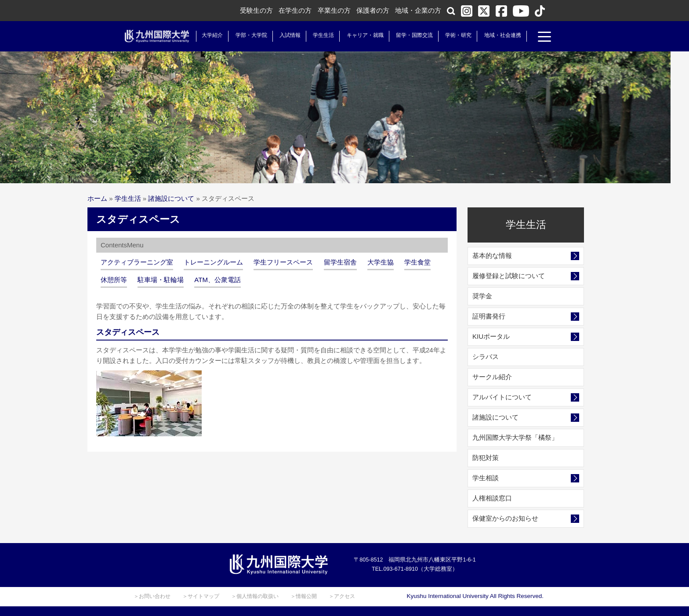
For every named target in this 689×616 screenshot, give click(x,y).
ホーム (97, 198)
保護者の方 (373, 10)
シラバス (486, 357)
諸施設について (171, 198)
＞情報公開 (304, 596)
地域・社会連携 (499, 35)
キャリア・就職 (362, 35)
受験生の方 (256, 10)
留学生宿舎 (340, 262)
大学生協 (381, 262)
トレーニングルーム (213, 262)
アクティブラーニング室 (137, 262)
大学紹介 (209, 35)
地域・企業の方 (418, 10)
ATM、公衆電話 (218, 280)
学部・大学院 (248, 35)
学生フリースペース (283, 262)
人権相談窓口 (492, 498)
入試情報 (287, 35)
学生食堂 (417, 262)
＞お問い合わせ (152, 596)
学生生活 (320, 35)
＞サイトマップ (201, 596)
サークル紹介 (492, 377)
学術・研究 (455, 35)
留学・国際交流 (411, 35)
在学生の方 (295, 10)
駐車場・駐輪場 (161, 280)
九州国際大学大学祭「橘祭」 (515, 437)
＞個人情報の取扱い (255, 596)
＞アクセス (342, 596)
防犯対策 (486, 458)
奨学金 (482, 296)
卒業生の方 (334, 10)
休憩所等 (114, 280)
